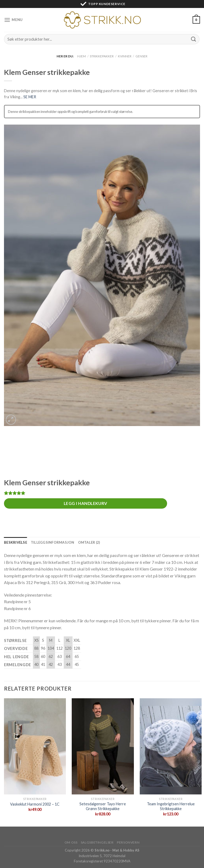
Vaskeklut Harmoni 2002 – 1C (35, 804)
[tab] (16, 542)
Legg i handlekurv (86, 503)
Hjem (82, 56)
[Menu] (13, 20)
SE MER (30, 97)
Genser (141, 56)
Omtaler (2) (89, 542)
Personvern (128, 842)
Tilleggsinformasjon (53, 542)
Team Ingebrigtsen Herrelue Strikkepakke (171, 806)
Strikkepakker (102, 56)
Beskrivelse (16, 542)
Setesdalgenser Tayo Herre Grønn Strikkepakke (103, 806)
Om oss (71, 842)
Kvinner (125, 56)
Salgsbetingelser (97, 842)
